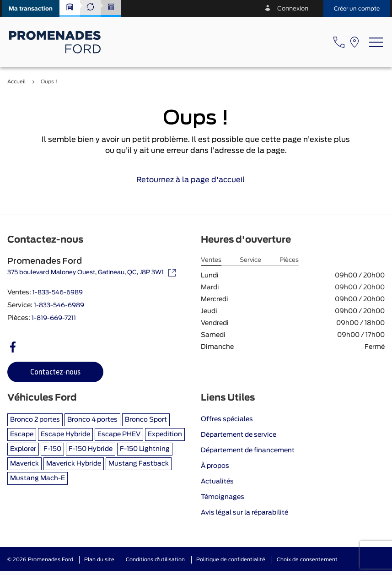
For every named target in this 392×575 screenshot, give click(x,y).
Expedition (165, 434)
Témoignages (223, 497)
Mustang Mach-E (38, 478)
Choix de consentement (307, 560)
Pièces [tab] (289, 260)
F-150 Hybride (91, 449)
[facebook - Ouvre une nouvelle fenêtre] (13, 347)
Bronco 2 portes (35, 420)
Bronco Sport (146, 420)
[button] (31, 8)
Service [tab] (250, 260)
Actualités (217, 482)
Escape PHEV (119, 434)
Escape (22, 434)
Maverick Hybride (74, 464)
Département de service (239, 435)
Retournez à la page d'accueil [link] (196, 180)
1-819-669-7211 (54, 318)
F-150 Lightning (145, 449)
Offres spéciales (227, 419)
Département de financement (248, 450)
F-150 (52, 449)
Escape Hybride (65, 434)
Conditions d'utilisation (155, 560)
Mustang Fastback (139, 464)
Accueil (16, 82)
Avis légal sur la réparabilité (244, 513)
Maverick (24, 464)
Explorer (23, 449)
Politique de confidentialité (231, 560)
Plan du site (99, 560)
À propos (215, 466)
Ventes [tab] (211, 260)
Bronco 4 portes (92, 420)
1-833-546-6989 (58, 293)
